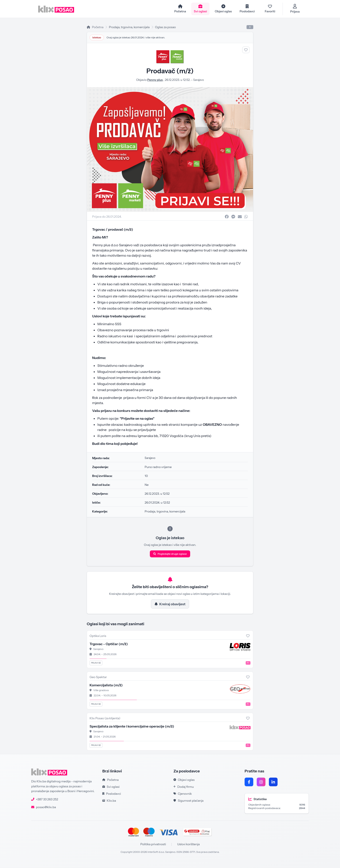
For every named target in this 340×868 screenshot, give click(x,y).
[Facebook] (249, 782)
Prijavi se (96, 663)
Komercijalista (106, 685)
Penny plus (154, 80)
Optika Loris (98, 636)
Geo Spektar (98, 677)
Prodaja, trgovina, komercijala (129, 28)
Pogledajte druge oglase (170, 554)
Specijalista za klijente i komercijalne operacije (132, 727)
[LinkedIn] (273, 782)
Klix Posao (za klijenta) (105, 719)
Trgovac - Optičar (109, 644)
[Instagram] (261, 782)
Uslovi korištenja (188, 845)
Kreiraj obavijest (170, 604)
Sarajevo (199, 80)
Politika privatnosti (153, 845)
